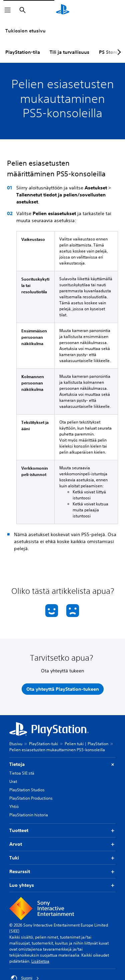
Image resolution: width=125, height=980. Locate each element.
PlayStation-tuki (43, 744)
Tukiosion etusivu (25, 31)
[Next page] (118, 52)
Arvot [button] (62, 844)
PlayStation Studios (27, 790)
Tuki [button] (62, 858)
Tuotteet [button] (62, 831)
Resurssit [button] (62, 872)
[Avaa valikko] (8, 10)
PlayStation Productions (31, 798)
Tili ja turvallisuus (69, 52)
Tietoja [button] (62, 764)
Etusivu (16, 744)
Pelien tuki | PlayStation (86, 744)
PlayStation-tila (23, 52)
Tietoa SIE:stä (22, 773)
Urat (13, 781)
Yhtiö (14, 806)
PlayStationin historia (29, 815)
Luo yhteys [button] (62, 885)
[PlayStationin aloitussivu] (63, 10)
